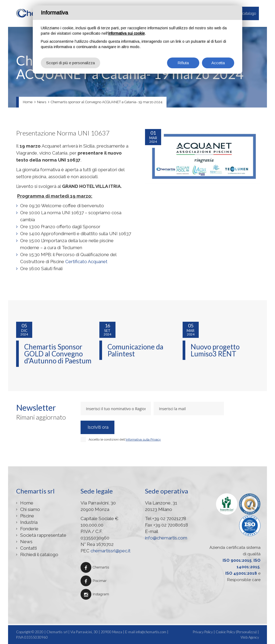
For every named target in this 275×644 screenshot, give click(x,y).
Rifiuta (183, 63)
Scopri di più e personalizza (70, 63)
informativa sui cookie (126, 33)
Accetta (218, 63)
